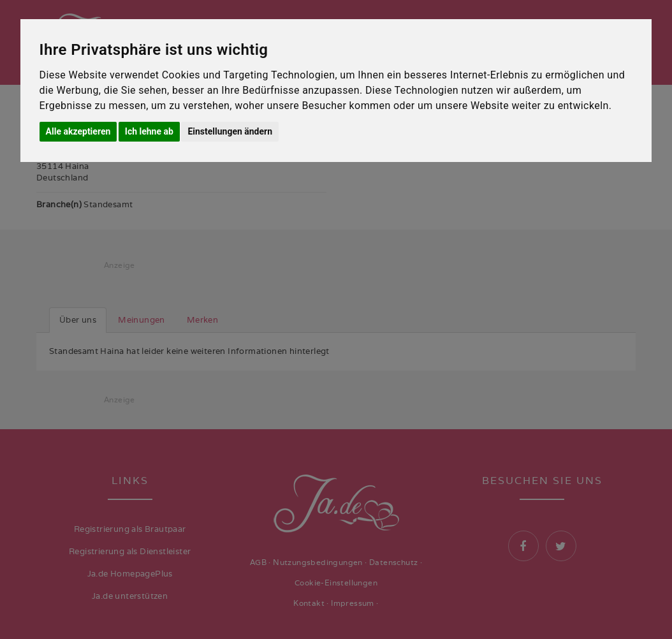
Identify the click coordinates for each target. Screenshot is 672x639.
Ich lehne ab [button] (149, 131)
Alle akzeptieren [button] (78, 131)
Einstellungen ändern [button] (230, 131)
